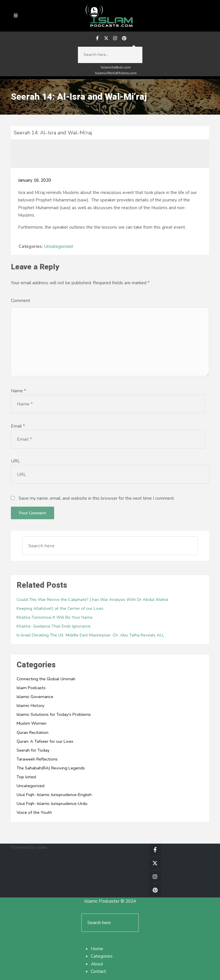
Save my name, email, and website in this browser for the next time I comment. (97, 498)
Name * (18, 391)
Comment (20, 301)
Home (97, 949)
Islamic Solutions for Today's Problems (54, 714)
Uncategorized (58, 246)
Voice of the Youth (34, 812)
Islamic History (31, 705)
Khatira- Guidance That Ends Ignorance (54, 626)
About (97, 964)
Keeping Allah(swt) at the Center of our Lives (60, 608)
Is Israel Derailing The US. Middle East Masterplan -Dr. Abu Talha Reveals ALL (91, 635)
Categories (102, 956)
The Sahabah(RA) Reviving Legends (51, 768)
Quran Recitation (33, 732)
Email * (18, 426)
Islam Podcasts (31, 688)
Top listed (26, 777)
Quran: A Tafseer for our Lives (45, 741)
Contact (98, 971)
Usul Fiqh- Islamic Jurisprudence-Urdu (52, 803)
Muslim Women (32, 723)
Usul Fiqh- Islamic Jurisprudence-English (54, 795)
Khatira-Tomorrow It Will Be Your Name (55, 617)
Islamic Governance (35, 697)
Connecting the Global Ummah (46, 679)
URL (15, 461)
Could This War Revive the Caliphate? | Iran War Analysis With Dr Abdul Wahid (92, 599)
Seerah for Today (33, 750)
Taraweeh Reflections (37, 759)
